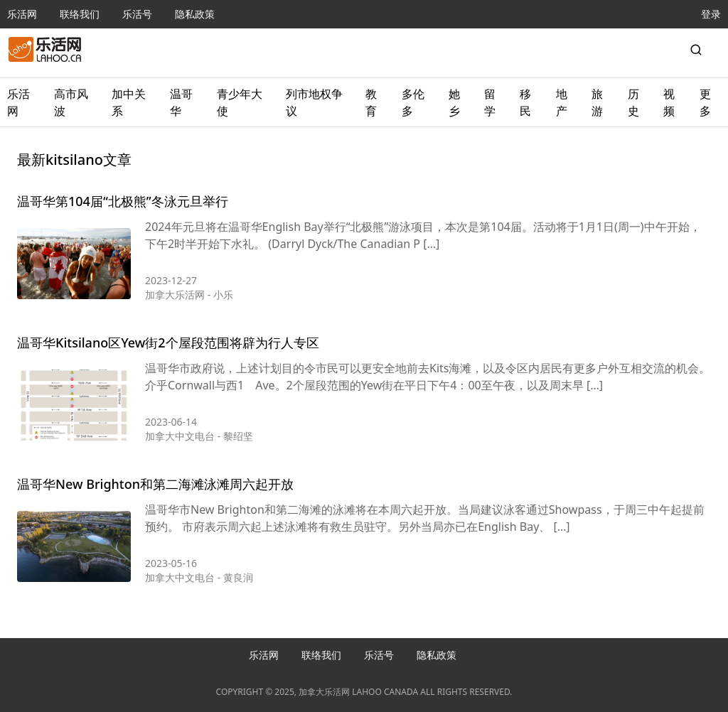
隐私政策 (195, 14)
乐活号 (137, 14)
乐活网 (22, 14)
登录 (711, 14)
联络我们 (80, 14)
